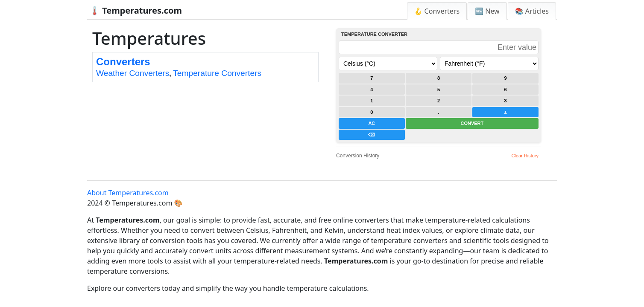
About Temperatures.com (128, 193)
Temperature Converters (217, 73)
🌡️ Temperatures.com (136, 10)
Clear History (525, 156)
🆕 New (487, 11)
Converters (123, 62)
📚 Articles (532, 11)
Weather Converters (133, 73)
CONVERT (472, 123)
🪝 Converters (437, 11)
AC (372, 123)
